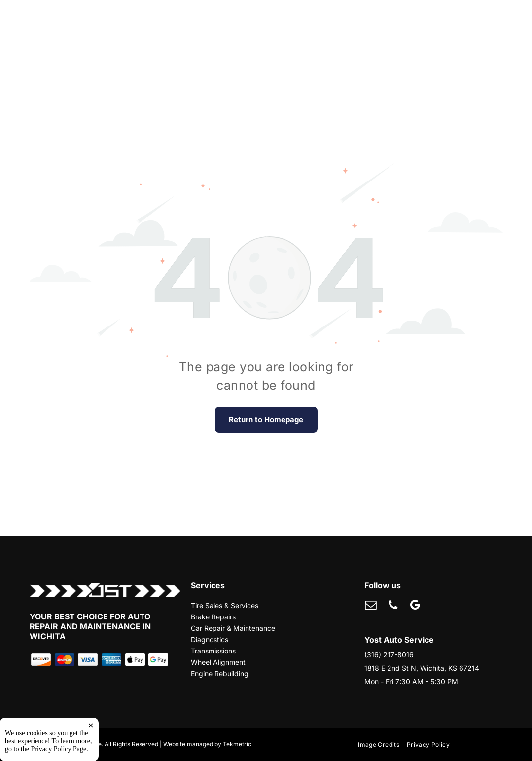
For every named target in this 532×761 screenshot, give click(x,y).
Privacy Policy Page (59, 749)
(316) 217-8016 (389, 655)
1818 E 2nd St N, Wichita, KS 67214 (422, 668)
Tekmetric (237, 744)
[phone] (393, 606)
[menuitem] (382, 745)
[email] (371, 606)
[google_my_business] (415, 606)
